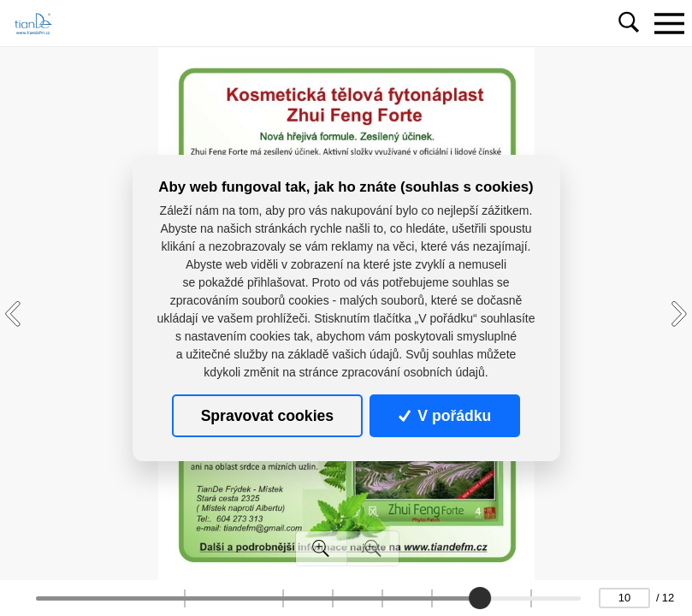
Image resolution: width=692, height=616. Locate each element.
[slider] (480, 598)
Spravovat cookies (267, 416)
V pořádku (445, 416)
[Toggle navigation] (669, 23)
